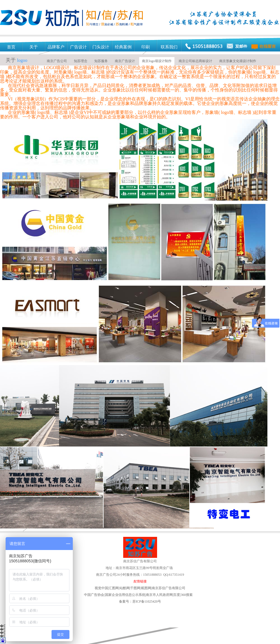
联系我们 (169, 47)
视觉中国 (101, 588)
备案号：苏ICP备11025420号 (140, 601)
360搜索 (187, 595)
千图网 (135, 588)
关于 (34, 47)
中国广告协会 (94, 595)
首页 (11, 47)
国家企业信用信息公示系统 (125, 595)
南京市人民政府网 (159, 595)
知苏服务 (101, 61)
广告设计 (78, 47)
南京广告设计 (125, 61)
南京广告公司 (57, 61)
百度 (177, 595)
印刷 (146, 47)
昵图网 (163, 588)
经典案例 (123, 47)
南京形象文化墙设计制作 (238, 61)
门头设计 (101, 47)
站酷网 (125, 588)
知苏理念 (81, 61)
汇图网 (114, 588)
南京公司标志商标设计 (195, 61)
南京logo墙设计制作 (157, 61)
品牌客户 (56, 47)
